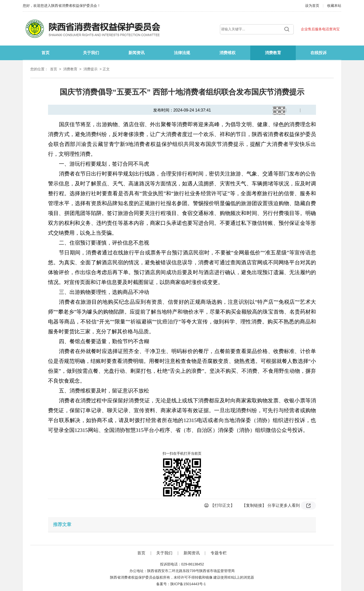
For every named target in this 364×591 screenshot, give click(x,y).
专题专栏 (219, 553)
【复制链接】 (254, 505)
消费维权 (227, 53)
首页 (45, 53)
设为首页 (313, 6)
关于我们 (91, 53)
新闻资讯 (136, 53)
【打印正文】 (222, 505)
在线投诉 (318, 53)
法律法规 (182, 53)
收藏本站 (334, 6)
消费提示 (90, 69)
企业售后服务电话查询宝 (320, 29)
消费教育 (273, 53)
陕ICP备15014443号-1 (188, 584)
